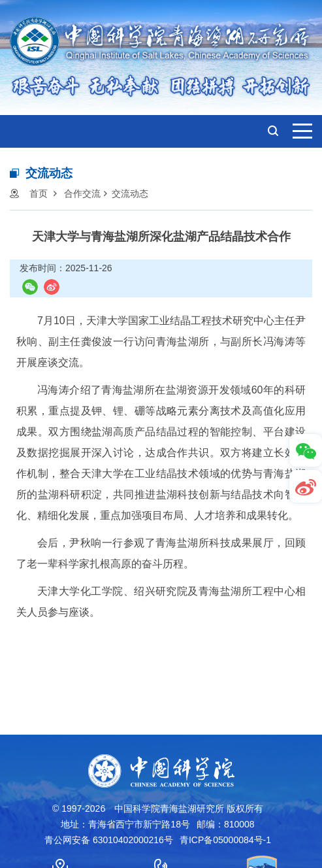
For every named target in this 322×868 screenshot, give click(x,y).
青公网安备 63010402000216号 (109, 840)
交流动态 (130, 193)
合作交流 (82, 193)
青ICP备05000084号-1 (225, 840)
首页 (39, 193)
